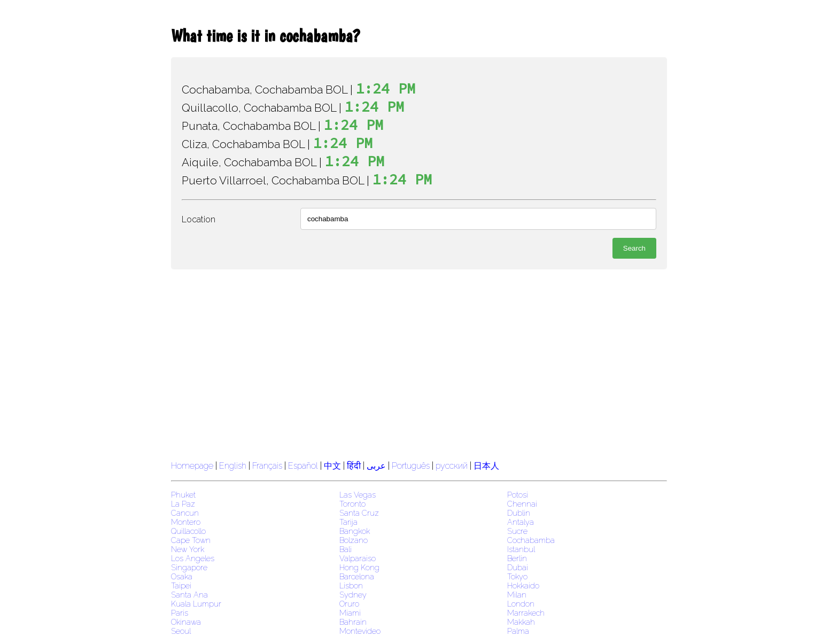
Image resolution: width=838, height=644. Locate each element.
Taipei (181, 585)
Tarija (348, 522)
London (521, 604)
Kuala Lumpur (196, 604)
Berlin (517, 558)
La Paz (183, 504)
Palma (518, 631)
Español (304, 466)
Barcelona (357, 576)
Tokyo (517, 576)
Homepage (192, 466)
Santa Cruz (359, 513)
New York (188, 549)
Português (411, 466)
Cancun (185, 513)
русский (452, 466)
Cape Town (191, 540)
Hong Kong (359, 567)
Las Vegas (358, 495)
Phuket (183, 495)
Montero (186, 522)
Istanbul (521, 549)
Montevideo (360, 631)
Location (199, 219)
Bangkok (355, 531)
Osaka (182, 576)
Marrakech (526, 613)
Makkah (521, 622)
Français (267, 466)
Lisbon (351, 585)
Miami (350, 613)
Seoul (181, 631)
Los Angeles (193, 558)
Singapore (189, 567)
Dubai (518, 567)
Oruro (349, 604)
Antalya (521, 522)
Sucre (517, 531)
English (233, 466)
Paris (180, 613)
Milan (517, 595)
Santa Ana (189, 595)
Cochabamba (531, 540)
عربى (376, 466)
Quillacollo (188, 531)
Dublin (519, 513)
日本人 (486, 466)
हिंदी (354, 466)
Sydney (353, 595)
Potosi (518, 495)
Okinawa (186, 622)
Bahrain (353, 622)
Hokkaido (523, 585)
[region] (419, 363)
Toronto (352, 504)
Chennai (522, 504)
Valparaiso (358, 558)
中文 (332, 466)
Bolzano (354, 540)
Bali (346, 549)
